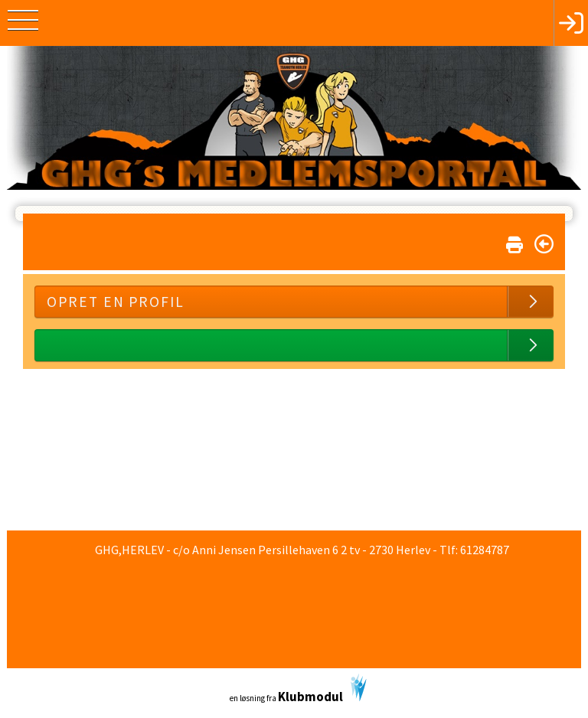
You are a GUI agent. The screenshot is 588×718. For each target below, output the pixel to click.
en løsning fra (298, 689)
